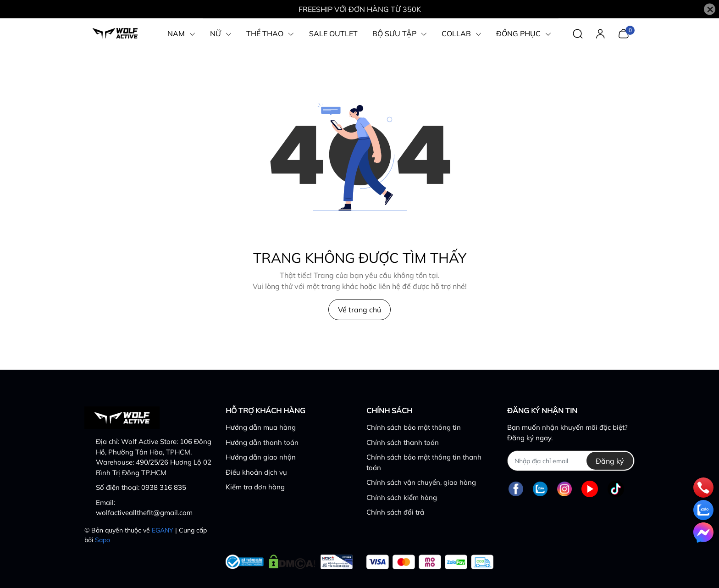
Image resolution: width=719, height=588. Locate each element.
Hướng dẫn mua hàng (261, 427)
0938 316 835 (164, 487)
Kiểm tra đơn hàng (255, 487)
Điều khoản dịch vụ (256, 472)
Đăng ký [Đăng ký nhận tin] (610, 461)
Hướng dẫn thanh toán (262, 442)
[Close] (710, 9)
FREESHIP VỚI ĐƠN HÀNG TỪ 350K (360, 9)
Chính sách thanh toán (403, 442)
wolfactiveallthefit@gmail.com (144, 513)
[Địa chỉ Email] (571, 461)
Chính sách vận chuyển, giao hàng (421, 482)
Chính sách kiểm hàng (402, 497)
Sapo (102, 540)
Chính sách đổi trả (395, 512)
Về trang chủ (359, 310)
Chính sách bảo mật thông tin (414, 427)
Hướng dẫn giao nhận (261, 457)
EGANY (163, 530)
